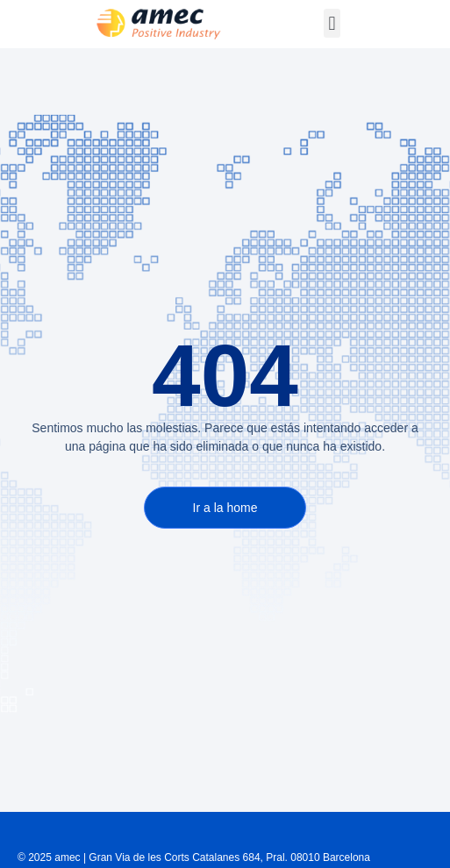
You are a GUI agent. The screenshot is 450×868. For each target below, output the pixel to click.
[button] (332, 23)
